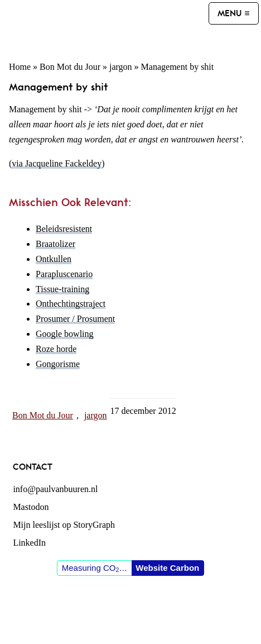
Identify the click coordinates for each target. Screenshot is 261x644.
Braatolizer (55, 244)
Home (20, 67)
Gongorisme (58, 364)
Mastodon (31, 507)
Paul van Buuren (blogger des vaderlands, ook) (105, 26)
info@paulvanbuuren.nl (55, 489)
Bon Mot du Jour (70, 67)
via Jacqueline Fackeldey (57, 163)
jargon (121, 67)
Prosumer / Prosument (75, 319)
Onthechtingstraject (71, 304)
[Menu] (234, 13)
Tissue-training (62, 289)
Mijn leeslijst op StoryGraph (64, 525)
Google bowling (65, 334)
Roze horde (56, 349)
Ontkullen (54, 259)
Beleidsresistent (64, 229)
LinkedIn (29, 543)
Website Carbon (167, 568)
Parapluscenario (64, 274)
